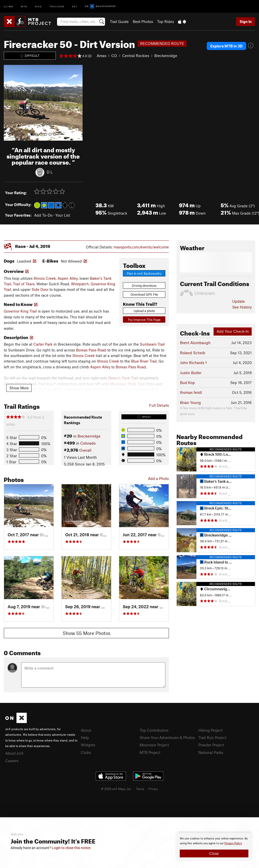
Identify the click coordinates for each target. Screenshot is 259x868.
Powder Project (211, 745)
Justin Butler (191, 373)
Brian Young (190, 402)
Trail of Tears (24, 284)
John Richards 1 (193, 363)
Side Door (40, 289)
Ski (75, 6)
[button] (9, 103)
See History (242, 307)
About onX (14, 753)
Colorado (88, 443)
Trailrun (57, 6)
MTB (24, 6)
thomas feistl (191, 392)
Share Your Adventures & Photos (167, 737)
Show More (19, 388)
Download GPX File (144, 294)
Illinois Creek (45, 278)
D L (50, 172)
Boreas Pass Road (91, 350)
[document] (214, 847)
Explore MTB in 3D (226, 46)
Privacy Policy (233, 843)
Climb (9, 6)
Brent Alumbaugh (195, 343)
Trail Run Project (212, 737)
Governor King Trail (20, 311)
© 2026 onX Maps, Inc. (116, 789)
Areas (101, 56)
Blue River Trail (144, 361)
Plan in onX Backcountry (144, 273)
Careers (12, 761)
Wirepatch (80, 284)
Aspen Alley (68, 278)
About (86, 730)
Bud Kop (187, 382)
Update (239, 301)
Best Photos (143, 21)
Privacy (153, 789)
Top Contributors (154, 730)
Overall (85, 450)
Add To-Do (43, 215)
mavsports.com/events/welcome (141, 247)
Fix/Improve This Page (144, 320)
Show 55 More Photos (86, 633)
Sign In (246, 21)
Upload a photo (144, 311)
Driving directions (144, 286)
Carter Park (43, 344)
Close (214, 853)
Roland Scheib (193, 353)
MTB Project (150, 752)
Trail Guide (119, 21)
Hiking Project (210, 730)
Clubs (86, 752)
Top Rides (165, 21)
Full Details (159, 405)
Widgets (88, 745)
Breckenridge (166, 56)
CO (114, 56)
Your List (63, 215)
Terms (140, 789)
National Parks (211, 752)
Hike (38, 6)
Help (85, 737)
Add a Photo (158, 478)
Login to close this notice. (72, 848)
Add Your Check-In (233, 331)
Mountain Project (154, 745)
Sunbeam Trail (152, 344)
